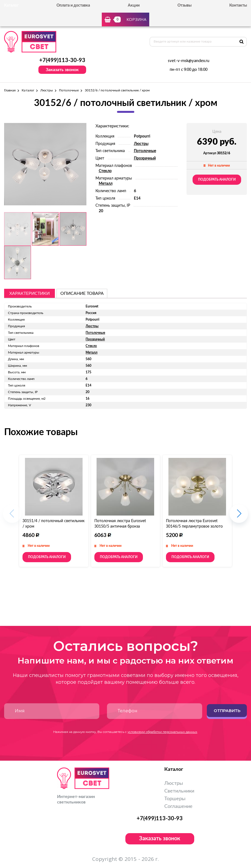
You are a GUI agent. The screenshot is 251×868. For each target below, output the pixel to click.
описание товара (82, 293)
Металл (106, 184)
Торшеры (175, 799)
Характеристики (29, 293)
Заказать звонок (62, 70)
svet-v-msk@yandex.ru (189, 61)
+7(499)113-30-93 (62, 60)
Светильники (179, 791)
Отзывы (184, 5)
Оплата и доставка (73, 5)
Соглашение (178, 807)
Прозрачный (145, 158)
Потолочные (69, 90)
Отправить (227, 711)
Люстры (47, 90)
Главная (10, 90)
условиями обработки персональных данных (162, 732)
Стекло (105, 171)
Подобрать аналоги (217, 180)
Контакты (238, 5)
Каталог (28, 90)
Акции (134, 5)
